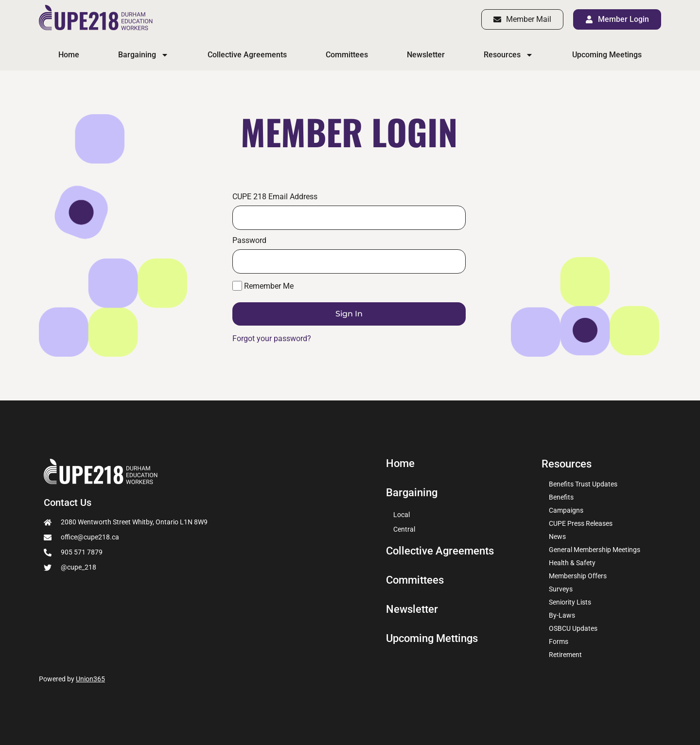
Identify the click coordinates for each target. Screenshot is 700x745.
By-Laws (562, 615)
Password (249, 241)
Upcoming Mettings (432, 639)
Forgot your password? (272, 338)
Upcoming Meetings (607, 55)
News (557, 537)
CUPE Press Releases (581, 523)
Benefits (561, 497)
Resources (508, 55)
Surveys (561, 589)
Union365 (90, 679)
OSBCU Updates (573, 628)
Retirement (565, 655)
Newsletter (426, 55)
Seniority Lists (570, 602)
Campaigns (566, 510)
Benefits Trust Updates (583, 484)
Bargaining (143, 55)
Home (69, 55)
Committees (347, 55)
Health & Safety (572, 563)
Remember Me (263, 286)
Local (402, 515)
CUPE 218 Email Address (275, 197)
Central (404, 529)
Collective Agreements (247, 55)
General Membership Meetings (595, 550)
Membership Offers (578, 576)
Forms (559, 641)
